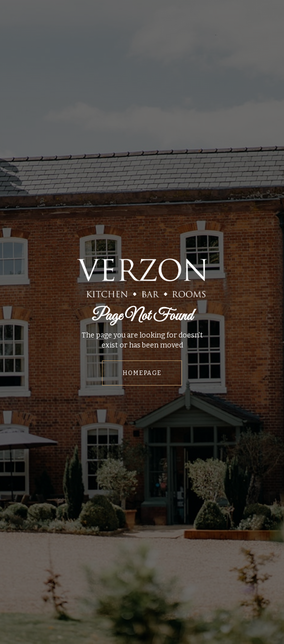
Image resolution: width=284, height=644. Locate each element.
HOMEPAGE (142, 373)
